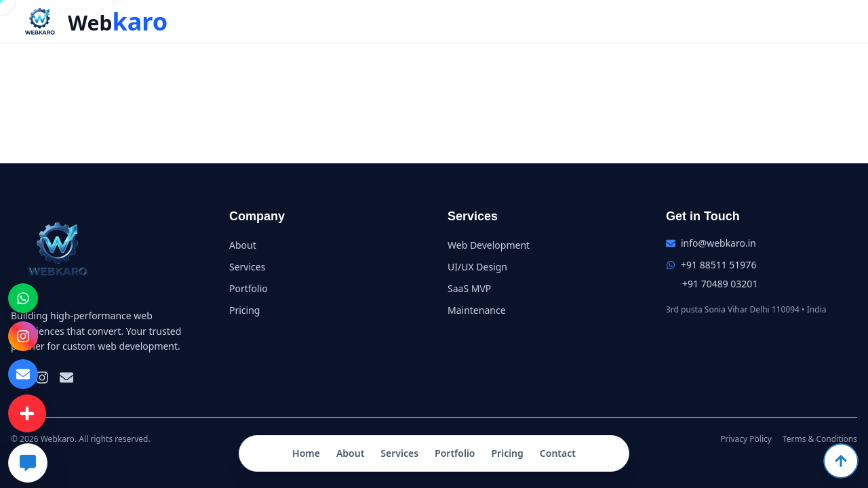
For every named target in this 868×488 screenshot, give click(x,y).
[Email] (66, 378)
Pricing (507, 453)
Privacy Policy (746, 439)
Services (399, 453)
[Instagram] (42, 378)
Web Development (489, 245)
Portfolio (455, 453)
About (350, 453)
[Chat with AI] (28, 463)
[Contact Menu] (27, 413)
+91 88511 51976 (718, 265)
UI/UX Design (477, 267)
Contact (558, 453)
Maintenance (477, 310)
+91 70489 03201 (720, 284)
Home (306, 453)
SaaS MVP (469, 288)
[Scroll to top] (841, 461)
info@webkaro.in (718, 243)
